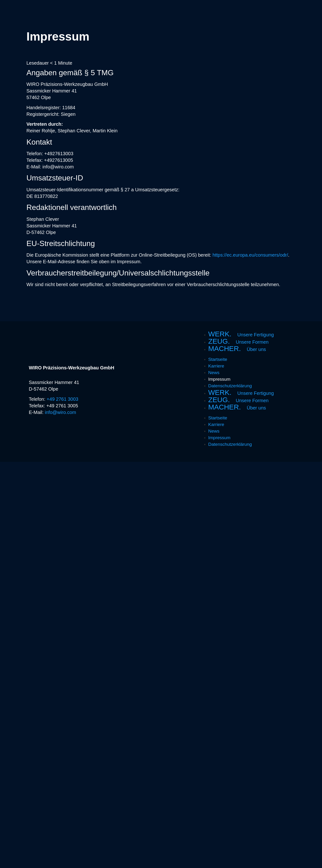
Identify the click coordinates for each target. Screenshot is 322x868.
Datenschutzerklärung (230, 386)
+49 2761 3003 (63, 399)
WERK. (241, 334)
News (214, 373)
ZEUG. (238, 342)
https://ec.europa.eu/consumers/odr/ (250, 255)
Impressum (219, 379)
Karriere (216, 366)
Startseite (218, 359)
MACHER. (237, 349)
